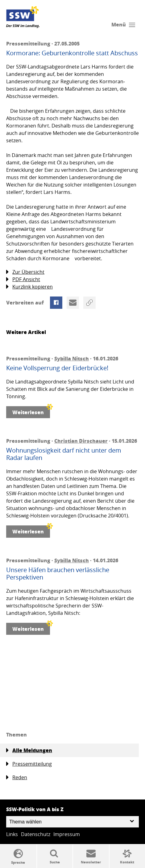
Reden (17, 778)
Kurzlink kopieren (29, 287)
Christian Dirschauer (81, 441)
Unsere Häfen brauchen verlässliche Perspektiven (58, 574)
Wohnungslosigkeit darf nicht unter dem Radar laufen (64, 454)
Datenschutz (36, 834)
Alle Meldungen (29, 750)
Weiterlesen (31, 411)
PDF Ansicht (23, 279)
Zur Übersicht (25, 272)
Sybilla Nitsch (72, 358)
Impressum (67, 834)
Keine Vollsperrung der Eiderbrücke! (57, 368)
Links (12, 834)
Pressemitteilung (29, 764)
